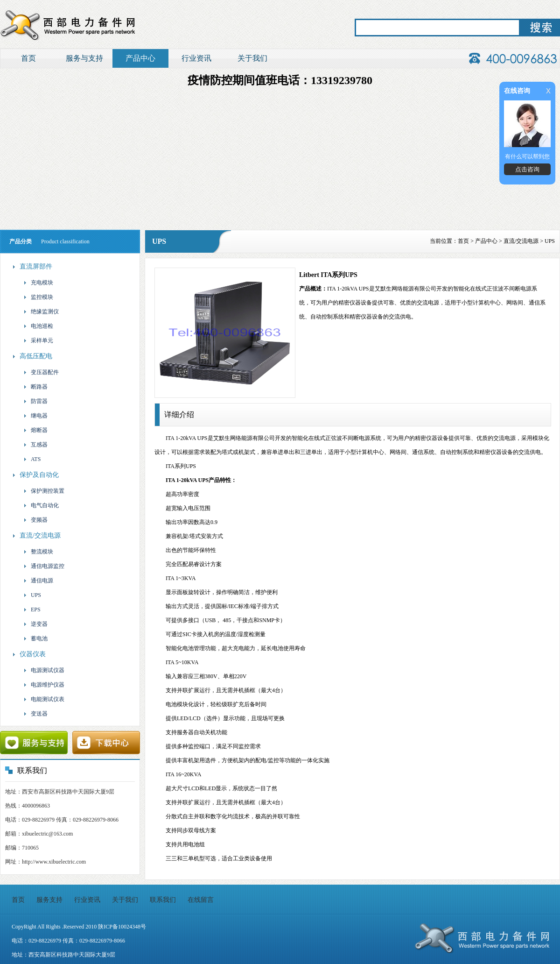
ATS (32, 459)
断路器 (35, 387)
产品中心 (140, 58)
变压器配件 (41, 372)
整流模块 (38, 552)
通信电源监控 (44, 566)
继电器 (35, 416)
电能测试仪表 (44, 699)
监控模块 (38, 297)
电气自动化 (41, 505)
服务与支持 (84, 58)
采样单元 (38, 340)
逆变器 (35, 624)
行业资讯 (196, 58)
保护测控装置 (44, 491)
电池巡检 (38, 326)
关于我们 (252, 58)
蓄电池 (35, 638)
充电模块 (38, 283)
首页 (28, 58)
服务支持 (49, 900)
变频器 (35, 520)
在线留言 (201, 900)
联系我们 (163, 900)
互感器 (35, 445)
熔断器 (35, 430)
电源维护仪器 (44, 685)
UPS (32, 595)
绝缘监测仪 (41, 312)
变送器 (35, 714)
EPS (32, 610)
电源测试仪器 (44, 670)
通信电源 (38, 581)
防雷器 (35, 401)
